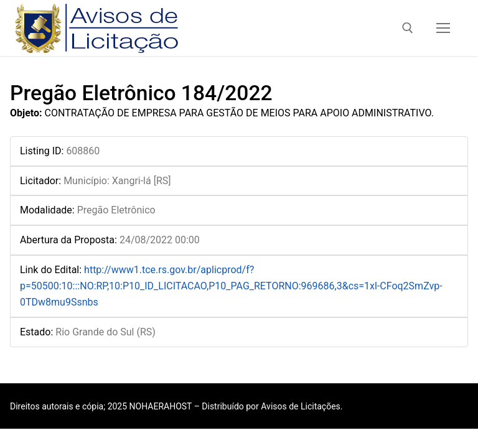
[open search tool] (408, 28)
